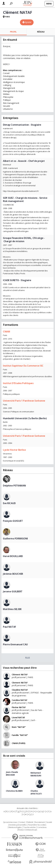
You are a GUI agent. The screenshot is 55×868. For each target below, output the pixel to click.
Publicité (30, 822)
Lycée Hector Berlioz (14, 450)
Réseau (41, 32)
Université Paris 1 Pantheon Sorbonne (24, 401)
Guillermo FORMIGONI (15, 539)
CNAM (6, 332)
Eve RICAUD (9, 503)
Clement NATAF (20, 683)
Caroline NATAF (19, 700)
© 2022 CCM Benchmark (28, 830)
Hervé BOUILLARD (13, 556)
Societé (49, 822)
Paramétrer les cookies (37, 825)
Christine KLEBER (14, 791)
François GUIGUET (13, 521)
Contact (22, 822)
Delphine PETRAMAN (14, 486)
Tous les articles (29, 827)
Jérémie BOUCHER (13, 574)
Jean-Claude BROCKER (12, 773)
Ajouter (28, 22)
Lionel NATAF (18, 717)
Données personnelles (18, 825)
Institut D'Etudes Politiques (18, 383)
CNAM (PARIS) (19, 743)
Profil (13, 32)
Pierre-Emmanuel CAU (15, 644)
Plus (27, 658)
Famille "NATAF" (20, 735)
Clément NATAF (20, 674)
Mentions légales (15, 827)
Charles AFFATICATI (36, 792)
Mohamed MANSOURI (36, 774)
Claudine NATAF (20, 690)
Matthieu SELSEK (12, 609)
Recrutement (40, 822)
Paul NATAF (9, 627)
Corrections (42, 827)
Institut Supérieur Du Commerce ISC (23, 366)
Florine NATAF (19, 707)
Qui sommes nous (10, 822)
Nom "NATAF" (19, 727)
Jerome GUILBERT (13, 591)
